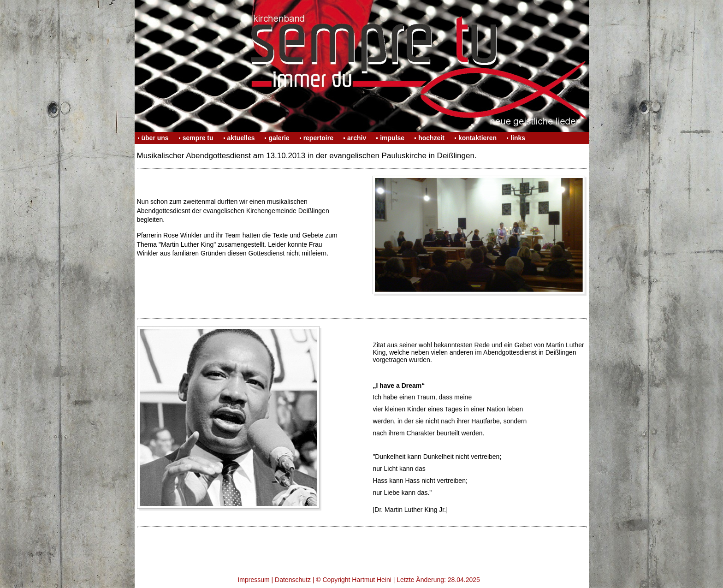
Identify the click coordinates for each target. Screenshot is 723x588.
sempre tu (198, 138)
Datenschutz (293, 580)
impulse (392, 138)
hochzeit (431, 138)
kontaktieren (477, 138)
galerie (279, 138)
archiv (357, 138)
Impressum (253, 580)
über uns (155, 138)
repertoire (318, 138)
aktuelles (241, 138)
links (518, 138)
